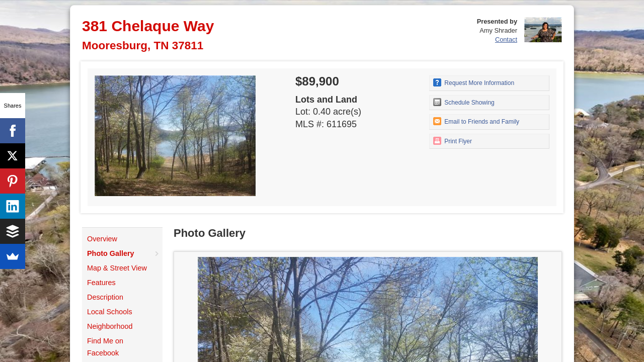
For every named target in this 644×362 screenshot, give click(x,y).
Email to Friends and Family (476, 121)
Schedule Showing (464, 102)
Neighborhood (110, 326)
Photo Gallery (111, 253)
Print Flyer (453, 141)
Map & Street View (117, 268)
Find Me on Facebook (105, 347)
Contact (506, 39)
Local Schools (110, 312)
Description (105, 297)
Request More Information (474, 82)
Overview (102, 239)
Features (101, 283)
